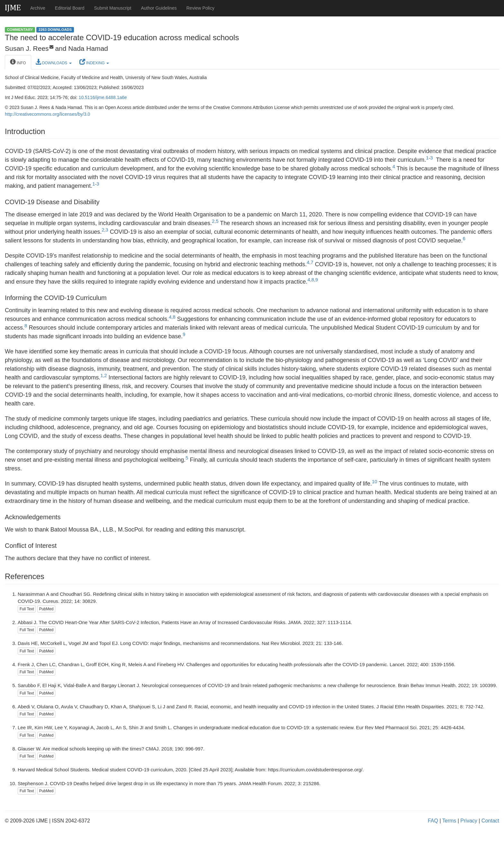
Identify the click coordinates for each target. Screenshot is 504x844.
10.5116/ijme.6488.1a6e (103, 97)
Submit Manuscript (113, 8)
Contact (490, 821)
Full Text (27, 609)
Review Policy (200, 8)
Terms (449, 821)
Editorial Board (70, 8)
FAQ (433, 821)
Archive (38, 8)
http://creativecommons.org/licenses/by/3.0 (47, 114)
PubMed (46, 609)
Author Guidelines (159, 8)
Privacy (469, 821)
